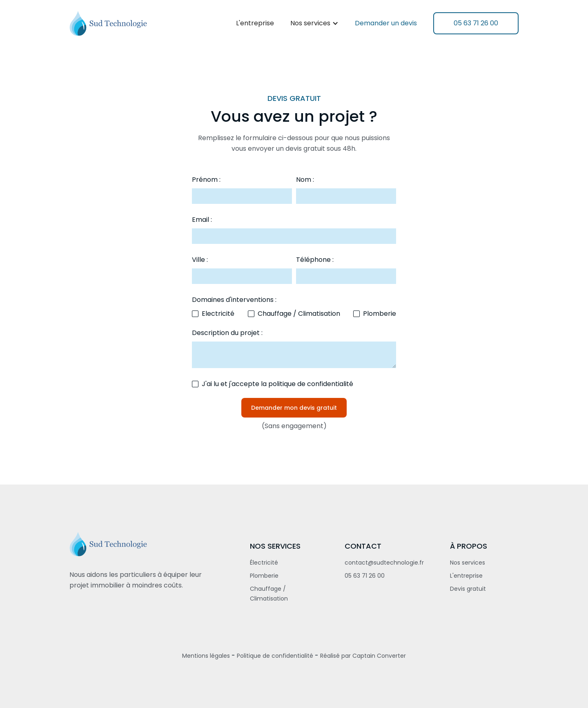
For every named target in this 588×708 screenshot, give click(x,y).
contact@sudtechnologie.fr (384, 563)
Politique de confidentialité (275, 656)
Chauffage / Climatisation (269, 594)
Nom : (305, 180)
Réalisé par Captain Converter (363, 656)
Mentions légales (206, 656)
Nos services (468, 563)
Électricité (264, 563)
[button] (314, 23)
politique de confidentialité (311, 384)
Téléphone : (315, 260)
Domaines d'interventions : (234, 300)
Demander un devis (386, 23)
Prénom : (206, 180)
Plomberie (264, 576)
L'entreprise (255, 23)
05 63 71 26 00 (365, 576)
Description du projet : (227, 333)
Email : (202, 220)
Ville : (200, 260)
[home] (108, 23)
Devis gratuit (468, 589)
